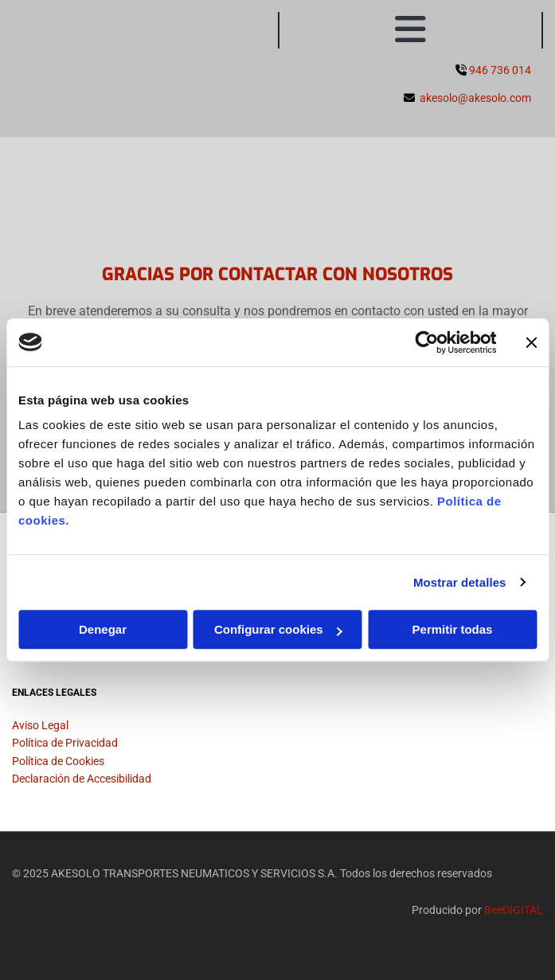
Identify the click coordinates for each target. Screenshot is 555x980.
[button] (411, 30)
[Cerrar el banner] (531, 342)
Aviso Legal (40, 725)
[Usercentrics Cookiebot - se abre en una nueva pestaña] (426, 342)
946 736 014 (500, 70)
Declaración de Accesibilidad (82, 779)
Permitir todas (453, 629)
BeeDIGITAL (514, 910)
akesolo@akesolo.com (475, 98)
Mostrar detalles (460, 582)
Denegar (103, 629)
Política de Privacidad (65, 743)
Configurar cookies (278, 629)
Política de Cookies (58, 761)
